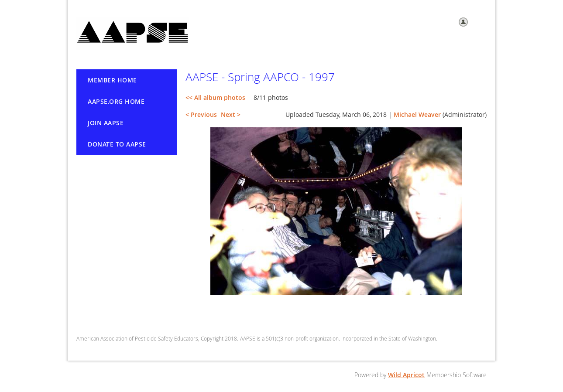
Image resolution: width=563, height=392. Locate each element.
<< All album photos (215, 97)
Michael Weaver (417, 114)
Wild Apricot (406, 375)
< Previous (201, 114)
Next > (231, 114)
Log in (479, 21)
